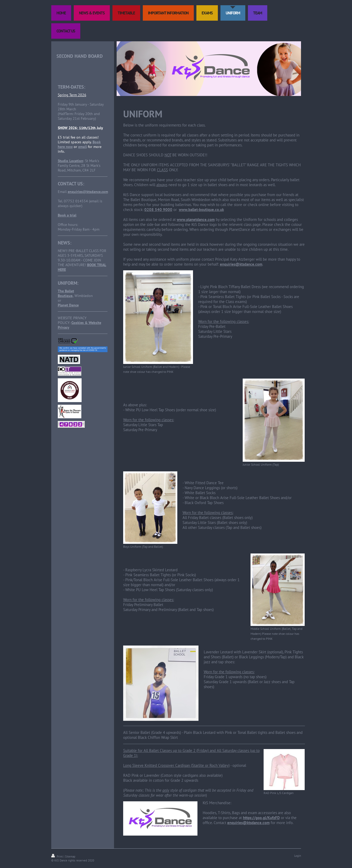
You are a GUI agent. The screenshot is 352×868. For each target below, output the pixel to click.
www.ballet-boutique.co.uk (201, 210)
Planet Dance (68, 305)
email (83, 147)
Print (57, 856)
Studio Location (70, 161)
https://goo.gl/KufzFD (261, 818)
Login (298, 856)
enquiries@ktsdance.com (88, 192)
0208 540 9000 (158, 210)
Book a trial (67, 215)
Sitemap (70, 856)
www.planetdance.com (196, 219)
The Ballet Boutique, (66, 293)
